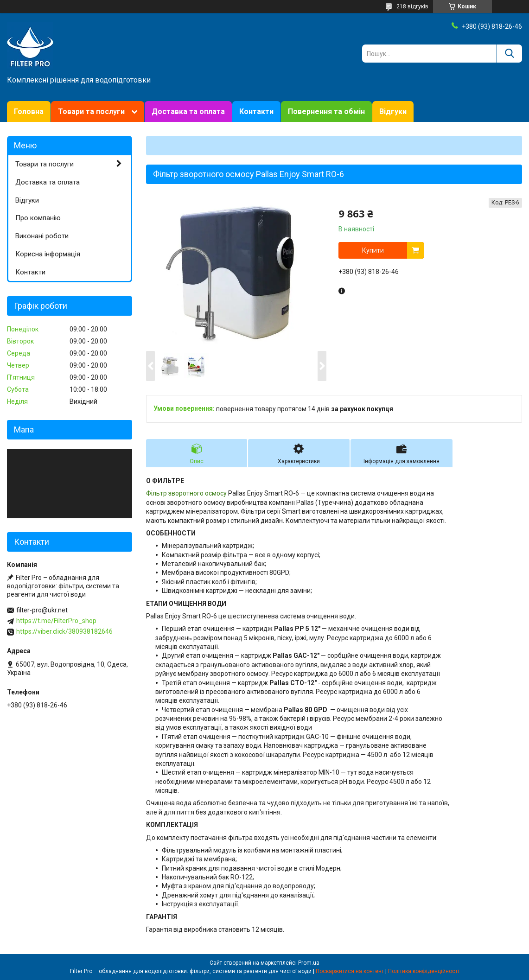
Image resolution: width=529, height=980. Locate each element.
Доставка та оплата (188, 111)
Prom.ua (309, 963)
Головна (29, 111)
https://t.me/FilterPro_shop (56, 621)
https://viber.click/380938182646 (64, 631)
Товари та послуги (91, 111)
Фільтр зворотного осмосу (186, 493)
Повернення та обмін (326, 111)
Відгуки (393, 111)
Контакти (256, 111)
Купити (373, 250)
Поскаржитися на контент (350, 971)
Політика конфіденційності (424, 971)
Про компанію (38, 218)
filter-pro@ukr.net (42, 610)
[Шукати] (509, 54)
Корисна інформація (48, 254)
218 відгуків (412, 6)
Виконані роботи (42, 236)
